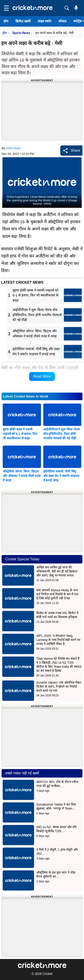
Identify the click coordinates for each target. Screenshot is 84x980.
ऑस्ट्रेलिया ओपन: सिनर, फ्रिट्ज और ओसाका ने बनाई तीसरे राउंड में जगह (22, 476)
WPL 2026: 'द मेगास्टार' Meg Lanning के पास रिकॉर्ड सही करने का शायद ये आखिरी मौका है (58, 640)
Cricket (47, 974)
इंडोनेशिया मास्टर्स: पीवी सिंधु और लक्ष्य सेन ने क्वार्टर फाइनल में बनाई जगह (61, 476)
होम (6, 21)
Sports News (21, 33)
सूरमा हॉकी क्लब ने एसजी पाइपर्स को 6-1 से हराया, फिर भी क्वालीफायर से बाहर (20, 434)
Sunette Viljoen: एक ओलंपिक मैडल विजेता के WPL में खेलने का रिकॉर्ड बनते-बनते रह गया (58, 687)
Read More (42, 376)
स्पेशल (62, 21)
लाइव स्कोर (44, 21)
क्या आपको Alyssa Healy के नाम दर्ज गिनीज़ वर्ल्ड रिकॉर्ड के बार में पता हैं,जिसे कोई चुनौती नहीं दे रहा (57, 594)
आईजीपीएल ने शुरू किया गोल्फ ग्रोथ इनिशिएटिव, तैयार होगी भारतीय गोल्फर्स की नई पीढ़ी (62, 434)
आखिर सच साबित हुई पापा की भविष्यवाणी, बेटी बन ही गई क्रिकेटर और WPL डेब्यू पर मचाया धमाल (57, 571)
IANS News (13, 148)
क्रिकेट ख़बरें (23, 21)
